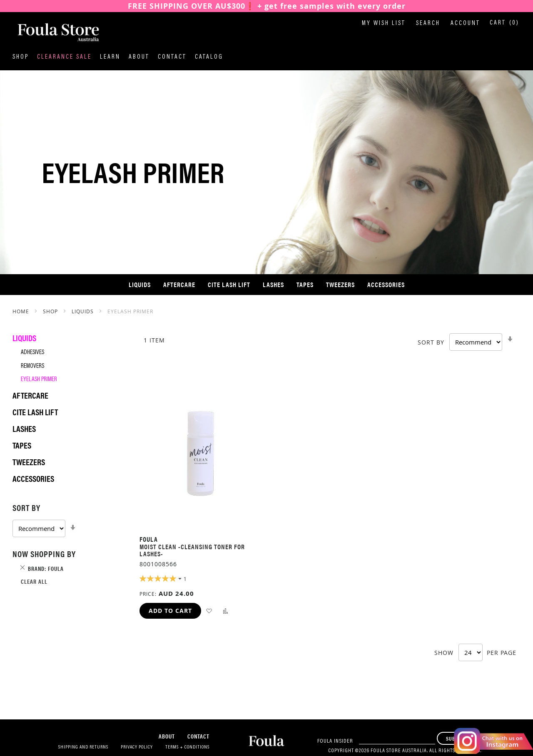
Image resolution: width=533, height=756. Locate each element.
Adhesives (32, 353)
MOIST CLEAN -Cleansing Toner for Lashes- (192, 550)
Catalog (209, 57)
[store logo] (54, 33)
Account (465, 24)
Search (428, 24)
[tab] (68, 519)
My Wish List (384, 24)
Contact (172, 57)
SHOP (51, 311)
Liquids (83, 311)
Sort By (431, 342)
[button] (209, 611)
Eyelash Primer (39, 380)
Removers (32, 366)
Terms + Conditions (187, 747)
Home (22, 311)
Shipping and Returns (83, 747)
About (139, 57)
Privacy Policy (137, 747)
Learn (110, 57)
